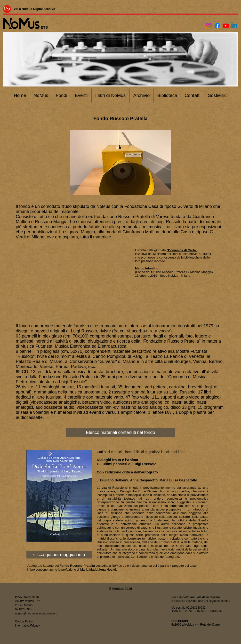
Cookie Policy (24, 621)
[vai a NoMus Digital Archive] (34, 9)
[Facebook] (217, 26)
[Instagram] (209, 26)
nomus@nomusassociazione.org (36, 613)
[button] (120, 163)
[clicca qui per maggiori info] (59, 555)
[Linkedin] (234, 26)
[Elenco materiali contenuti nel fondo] (120, 433)
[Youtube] (226, 26)
